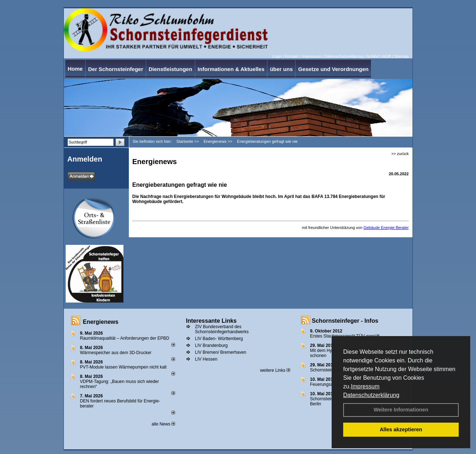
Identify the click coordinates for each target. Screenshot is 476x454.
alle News (163, 424)
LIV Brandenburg (211, 345)
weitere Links (275, 370)
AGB (387, 56)
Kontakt (292, 56)
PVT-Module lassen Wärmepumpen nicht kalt (123, 367)
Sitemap (401, 56)
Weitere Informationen (401, 410)
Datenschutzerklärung (371, 395)
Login (277, 56)
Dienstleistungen (171, 69)
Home (75, 69)
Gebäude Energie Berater (386, 228)
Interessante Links (211, 321)
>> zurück (400, 154)
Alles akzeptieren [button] (401, 429)
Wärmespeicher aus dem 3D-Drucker (116, 353)
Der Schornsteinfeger (116, 69)
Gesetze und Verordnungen (333, 69)
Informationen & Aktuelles (231, 69)
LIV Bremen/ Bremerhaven (220, 352)
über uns (281, 69)
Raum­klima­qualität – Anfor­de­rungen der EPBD (125, 338)
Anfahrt (373, 56)
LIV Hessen (206, 359)
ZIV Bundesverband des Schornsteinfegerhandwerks (222, 329)
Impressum (365, 386)
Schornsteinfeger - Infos (345, 321)
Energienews (101, 322)
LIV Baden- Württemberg (219, 339)
